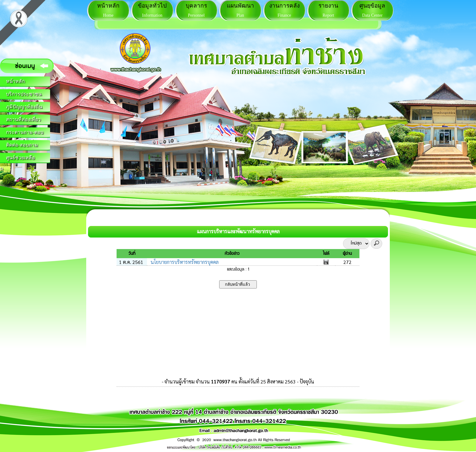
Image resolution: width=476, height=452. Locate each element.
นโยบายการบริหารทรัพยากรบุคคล (184, 262)
